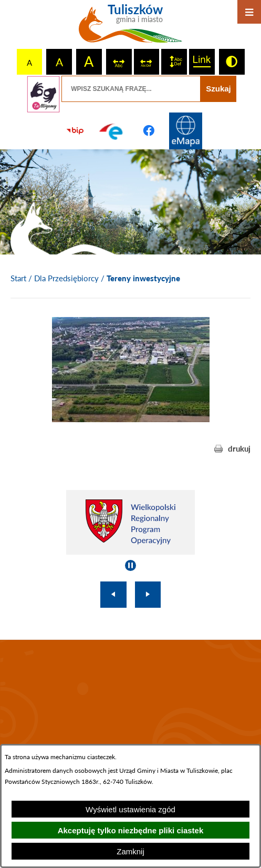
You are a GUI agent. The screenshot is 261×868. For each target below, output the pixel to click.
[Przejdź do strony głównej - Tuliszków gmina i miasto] (130, 27)
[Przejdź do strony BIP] (75, 131)
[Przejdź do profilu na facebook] (149, 131)
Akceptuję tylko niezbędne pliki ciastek (131, 830)
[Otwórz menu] (249, 12)
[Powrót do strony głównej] (18, 279)
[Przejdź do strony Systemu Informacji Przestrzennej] (186, 131)
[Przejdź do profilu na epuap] (112, 131)
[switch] (119, 62)
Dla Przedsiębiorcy (66, 278)
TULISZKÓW (130, 711)
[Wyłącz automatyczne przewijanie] (130, 565)
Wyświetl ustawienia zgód (130, 809)
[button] (131, 419)
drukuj (239, 448)
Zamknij (130, 851)
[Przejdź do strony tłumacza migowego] (43, 94)
